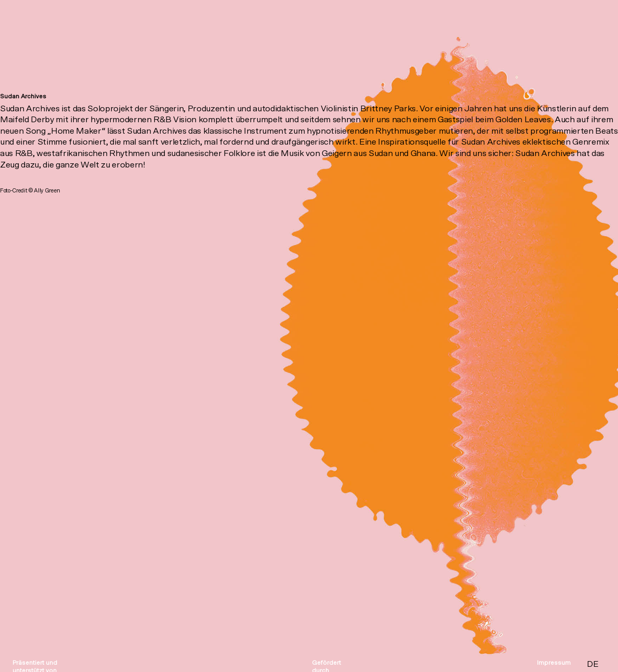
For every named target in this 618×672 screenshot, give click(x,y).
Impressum (554, 663)
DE (593, 664)
